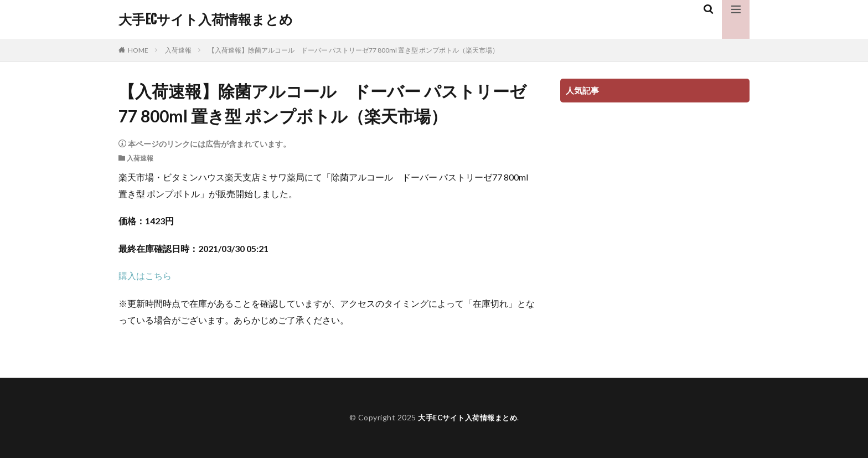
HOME (138, 50)
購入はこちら (145, 276)
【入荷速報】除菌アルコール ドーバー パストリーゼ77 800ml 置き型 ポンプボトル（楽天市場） (353, 50)
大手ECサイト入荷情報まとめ (206, 19)
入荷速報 (178, 50)
